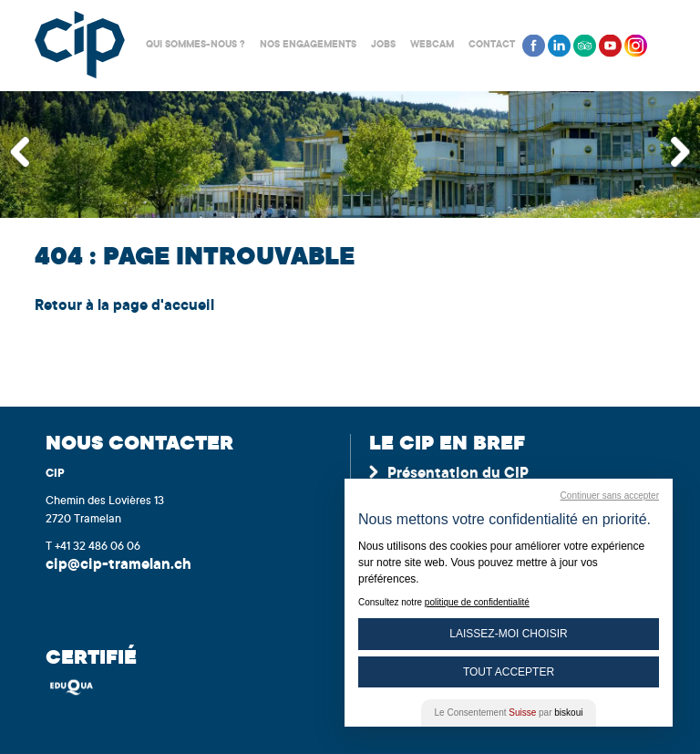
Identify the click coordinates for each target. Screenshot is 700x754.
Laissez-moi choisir (508, 634)
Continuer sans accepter (610, 496)
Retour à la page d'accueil (124, 306)
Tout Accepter (509, 672)
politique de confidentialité (477, 602)
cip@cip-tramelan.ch (118, 565)
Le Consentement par (509, 713)
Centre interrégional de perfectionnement (80, 46)
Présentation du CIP (458, 474)
